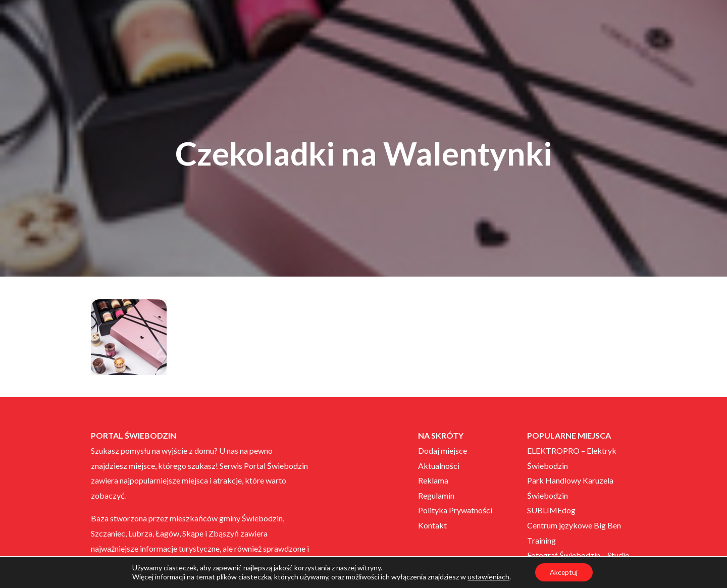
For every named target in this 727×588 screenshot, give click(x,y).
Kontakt (432, 525)
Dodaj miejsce (443, 450)
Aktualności (439, 466)
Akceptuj (564, 572)
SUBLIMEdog (551, 510)
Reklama (433, 480)
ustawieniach (488, 577)
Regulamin (436, 495)
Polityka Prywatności (455, 510)
